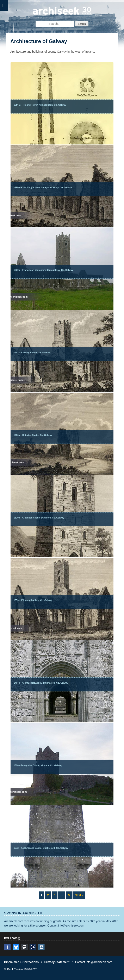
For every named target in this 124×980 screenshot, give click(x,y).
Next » (79, 895)
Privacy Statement (57, 962)
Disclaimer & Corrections (21, 962)
